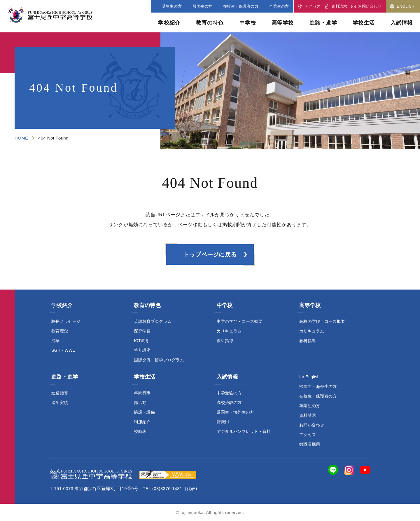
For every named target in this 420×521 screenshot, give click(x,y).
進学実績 (60, 402)
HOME (21, 138)
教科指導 (225, 341)
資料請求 (308, 415)
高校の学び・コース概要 (322, 321)
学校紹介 (169, 23)
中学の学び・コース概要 (240, 321)
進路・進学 (323, 23)
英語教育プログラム (153, 321)
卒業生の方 (310, 406)
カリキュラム (229, 331)
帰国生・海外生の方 (236, 412)
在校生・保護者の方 (318, 396)
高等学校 (283, 23)
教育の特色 (210, 23)
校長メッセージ (66, 321)
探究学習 (142, 331)
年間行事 (142, 393)
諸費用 (223, 422)
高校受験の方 (229, 402)
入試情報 (402, 23)
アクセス (308, 435)
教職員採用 (310, 444)
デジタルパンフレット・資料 (244, 431)
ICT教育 (141, 341)
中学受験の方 (229, 393)
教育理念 (60, 331)
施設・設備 (144, 412)
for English (309, 377)
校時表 (140, 431)
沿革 (56, 341)
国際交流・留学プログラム (159, 360)
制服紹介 (142, 422)
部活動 (140, 402)
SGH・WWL (63, 350)
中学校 (248, 23)
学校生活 (364, 23)
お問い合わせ (312, 425)
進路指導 (60, 393)
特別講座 (142, 350)
